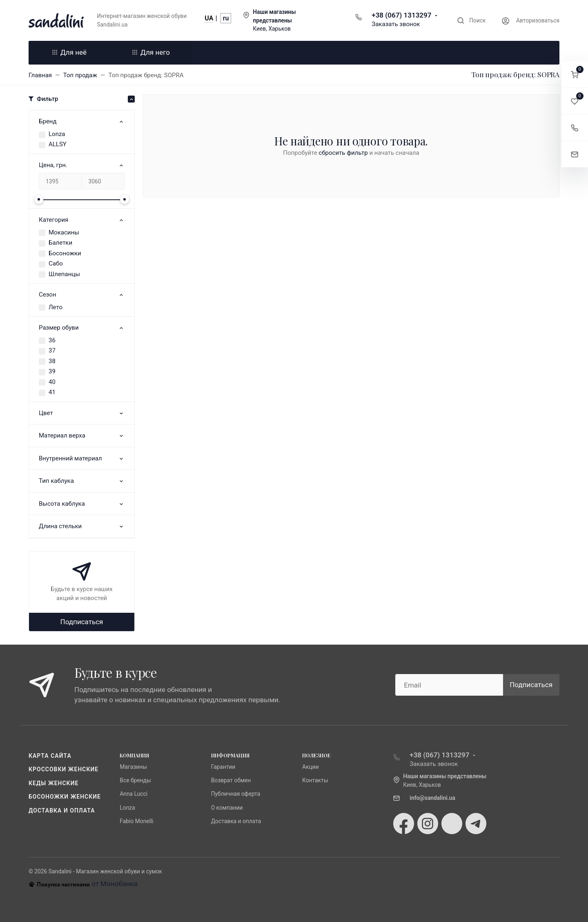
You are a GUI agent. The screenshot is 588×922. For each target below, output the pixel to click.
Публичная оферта (236, 794)
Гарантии (223, 767)
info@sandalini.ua (432, 798)
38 (52, 361)
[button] (575, 75)
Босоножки (65, 253)
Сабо (56, 263)
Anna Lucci (134, 794)
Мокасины (64, 232)
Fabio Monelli (136, 821)
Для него (151, 52)
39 (52, 371)
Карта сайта (50, 756)
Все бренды (135, 780)
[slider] (39, 199)
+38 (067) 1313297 (401, 15)
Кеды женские (53, 783)
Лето (56, 307)
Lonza (57, 134)
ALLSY (58, 144)
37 (52, 350)
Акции (311, 767)
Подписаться (82, 622)
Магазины (133, 767)
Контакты (315, 780)
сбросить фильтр (343, 153)
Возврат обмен (231, 780)
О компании (227, 808)
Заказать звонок (396, 24)
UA (209, 18)
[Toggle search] (471, 21)
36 (52, 340)
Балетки (60, 243)
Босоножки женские (65, 797)
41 (52, 392)
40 (52, 382)
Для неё (69, 52)
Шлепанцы (64, 274)
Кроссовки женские (63, 769)
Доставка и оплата (62, 810)
